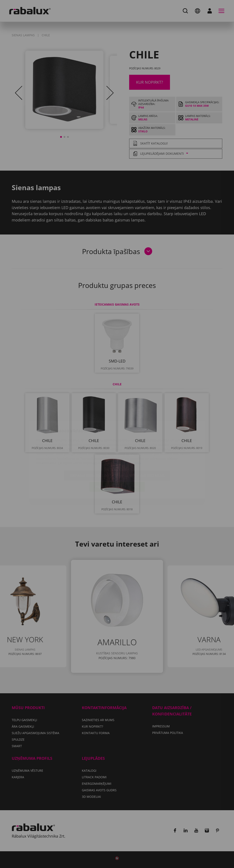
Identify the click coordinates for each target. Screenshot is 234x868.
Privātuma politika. (128, 437)
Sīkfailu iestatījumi (88, 450)
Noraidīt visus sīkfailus (142, 450)
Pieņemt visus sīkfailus (117, 461)
